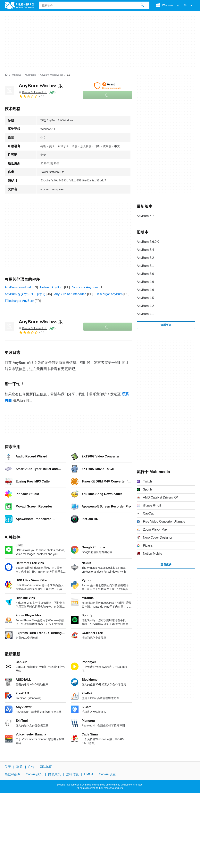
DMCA (89, 774)
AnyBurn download (18, 287)
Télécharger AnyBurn (19, 301)
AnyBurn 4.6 (145, 290)
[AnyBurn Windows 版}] (51, 75)
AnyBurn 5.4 (145, 250)
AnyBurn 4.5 (145, 298)
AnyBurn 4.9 (145, 282)
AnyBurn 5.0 (145, 274)
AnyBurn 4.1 (145, 314)
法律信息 (72, 774)
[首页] (6, 75)
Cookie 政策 (34, 774)
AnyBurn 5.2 (145, 258)
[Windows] (16, 75)
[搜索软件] (142, 5)
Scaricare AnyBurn (85, 287)
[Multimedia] (30, 75)
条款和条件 (12, 774)
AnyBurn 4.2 (145, 306)
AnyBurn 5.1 (145, 266)
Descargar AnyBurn (109, 294)
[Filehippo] (19, 5)
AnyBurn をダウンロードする (25, 294)
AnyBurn (41, 86)
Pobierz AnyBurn (52, 287)
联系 (20, 767)
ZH (189, 5)
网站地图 (46, 767)
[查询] (94, 5)
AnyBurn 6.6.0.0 (148, 242)
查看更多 (166, 325)
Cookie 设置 (107, 774)
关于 (8, 767)
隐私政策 (54, 774)
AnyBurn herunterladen (70, 294)
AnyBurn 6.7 (145, 216)
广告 (31, 767)
